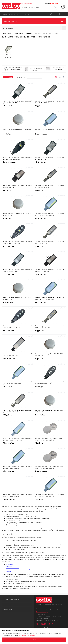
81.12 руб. (18, 247)
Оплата (27, 14)
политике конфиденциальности (27, 635)
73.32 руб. (18, 276)
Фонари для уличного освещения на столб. (18, 570)
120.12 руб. (50, 388)
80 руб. (50, 332)
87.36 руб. (18, 472)
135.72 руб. (50, 500)
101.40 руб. (18, 360)
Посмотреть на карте (42, 612)
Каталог (5, 14)
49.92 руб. (50, 163)
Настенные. (9, 566)
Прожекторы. (10, 572)
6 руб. (18, 135)
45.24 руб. (18, 107)
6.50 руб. (18, 304)
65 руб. (50, 107)
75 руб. (50, 247)
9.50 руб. (50, 416)
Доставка (12, 14)
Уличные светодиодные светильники (9, 56)
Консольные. (9, 564)
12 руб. (50, 444)
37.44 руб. (50, 276)
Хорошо (34, 640)
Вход (22, 3)
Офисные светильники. (12, 568)
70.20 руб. (18, 388)
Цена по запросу (50, 135)
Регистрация (28, 3)
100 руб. (18, 416)
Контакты (20, 14)
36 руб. (18, 191)
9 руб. (50, 360)
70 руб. (50, 191)
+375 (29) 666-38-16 (45, 624)
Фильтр (8, 77)
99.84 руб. (18, 332)
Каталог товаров (34, 21)
